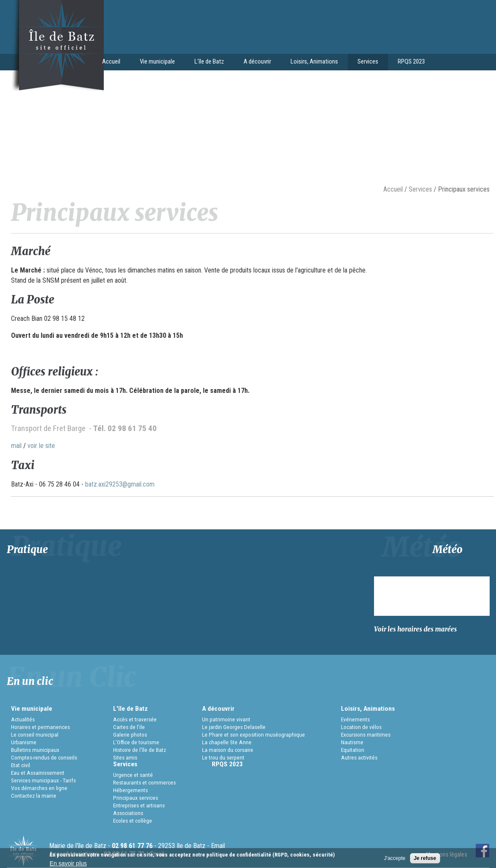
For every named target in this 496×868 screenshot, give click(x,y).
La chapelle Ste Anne (227, 742)
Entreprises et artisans (139, 805)
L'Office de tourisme (136, 742)
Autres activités (359, 757)
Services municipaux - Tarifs (43, 780)
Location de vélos (361, 727)
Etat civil (21, 765)
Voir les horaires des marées (416, 629)
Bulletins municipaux (35, 750)
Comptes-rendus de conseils (44, 757)
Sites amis (125, 757)
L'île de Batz (207, 62)
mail (16, 446)
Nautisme (352, 742)
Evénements (355, 719)
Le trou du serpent (223, 757)
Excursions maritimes (366, 734)
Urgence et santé (133, 775)
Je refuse (425, 858)
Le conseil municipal (35, 734)
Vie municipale (155, 62)
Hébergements (130, 790)
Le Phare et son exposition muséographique (254, 734)
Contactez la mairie (34, 796)
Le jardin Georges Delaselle (234, 727)
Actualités (23, 719)
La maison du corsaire (228, 750)
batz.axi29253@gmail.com (120, 484)
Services (366, 62)
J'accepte (395, 858)
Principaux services (136, 798)
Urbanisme (24, 742)
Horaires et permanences (40, 727)
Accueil (111, 61)
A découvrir (255, 62)
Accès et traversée (135, 719)
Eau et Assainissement (38, 773)
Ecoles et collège (133, 821)
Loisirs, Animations (312, 62)
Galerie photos (130, 734)
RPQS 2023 (411, 61)
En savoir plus (68, 863)
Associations (128, 813)
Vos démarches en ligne (39, 788)
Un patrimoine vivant (226, 719)
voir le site (41, 446)
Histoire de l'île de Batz (140, 750)
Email (218, 846)
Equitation (353, 750)
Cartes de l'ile (129, 727)
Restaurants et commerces (144, 782)
